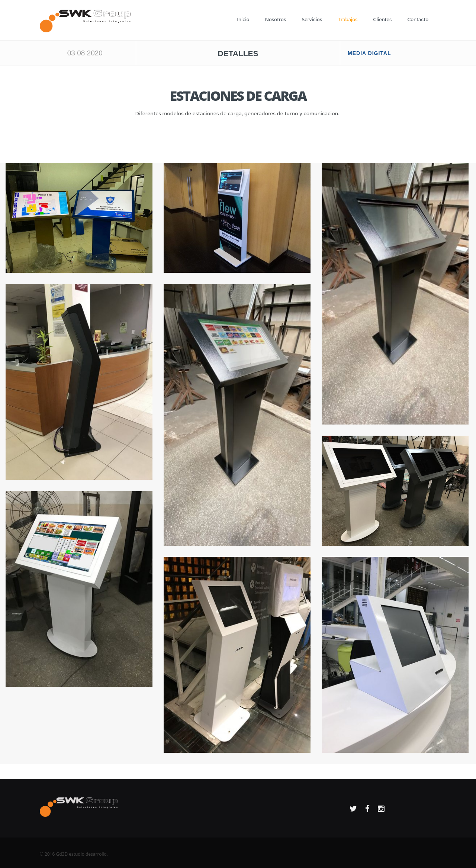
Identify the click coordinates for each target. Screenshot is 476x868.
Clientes (382, 20)
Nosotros (275, 20)
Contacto (418, 20)
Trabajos (348, 20)
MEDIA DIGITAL (369, 53)
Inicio (243, 20)
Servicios (312, 20)
